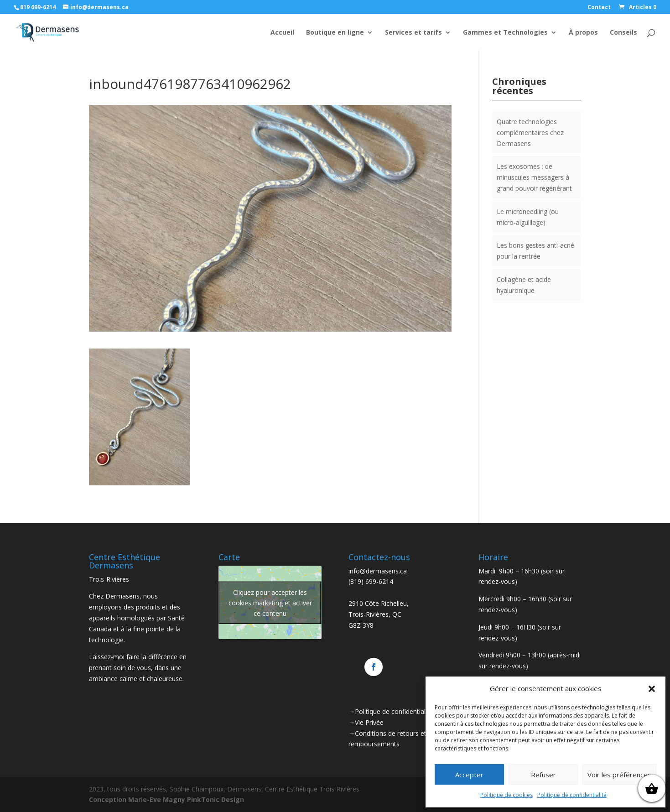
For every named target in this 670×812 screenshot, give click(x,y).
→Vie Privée (366, 722)
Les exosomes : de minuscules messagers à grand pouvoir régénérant (534, 177)
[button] (652, 689)
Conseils (623, 33)
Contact (599, 8)
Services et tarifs (413, 33)
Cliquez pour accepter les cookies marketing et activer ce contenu (270, 602)
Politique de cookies (506, 795)
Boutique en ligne (335, 33)
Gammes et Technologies (505, 33)
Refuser (543, 775)
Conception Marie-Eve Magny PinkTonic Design (166, 799)
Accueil (282, 33)
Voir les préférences (619, 775)
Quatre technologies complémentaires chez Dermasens (530, 133)
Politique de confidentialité (572, 795)
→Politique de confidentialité (391, 711)
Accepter (469, 775)
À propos (583, 33)
